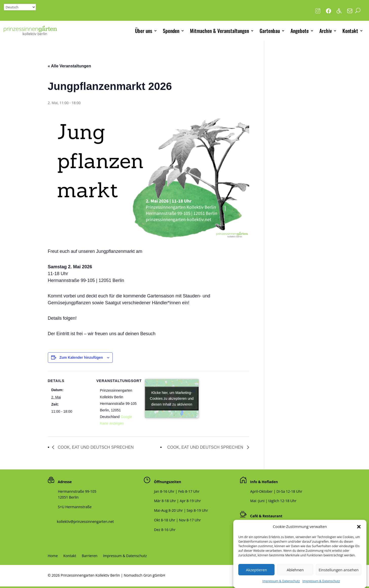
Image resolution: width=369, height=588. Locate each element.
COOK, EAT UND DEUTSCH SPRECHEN (95, 447)
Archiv (326, 31)
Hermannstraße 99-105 (77, 491)
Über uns (144, 31)
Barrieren (90, 556)
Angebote (300, 31)
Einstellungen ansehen (339, 577)
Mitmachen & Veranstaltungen (219, 31)
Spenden (171, 31)
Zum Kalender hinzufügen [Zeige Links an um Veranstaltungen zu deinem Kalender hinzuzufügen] (81, 357)
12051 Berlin (68, 497)
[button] (359, 534)
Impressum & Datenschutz (125, 556)
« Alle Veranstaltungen (70, 66)
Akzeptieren (256, 577)
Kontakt (350, 31)
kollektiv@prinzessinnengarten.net (84, 521)
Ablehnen (295, 577)
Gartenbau (270, 31)
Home (53, 556)
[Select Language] (20, 7)
